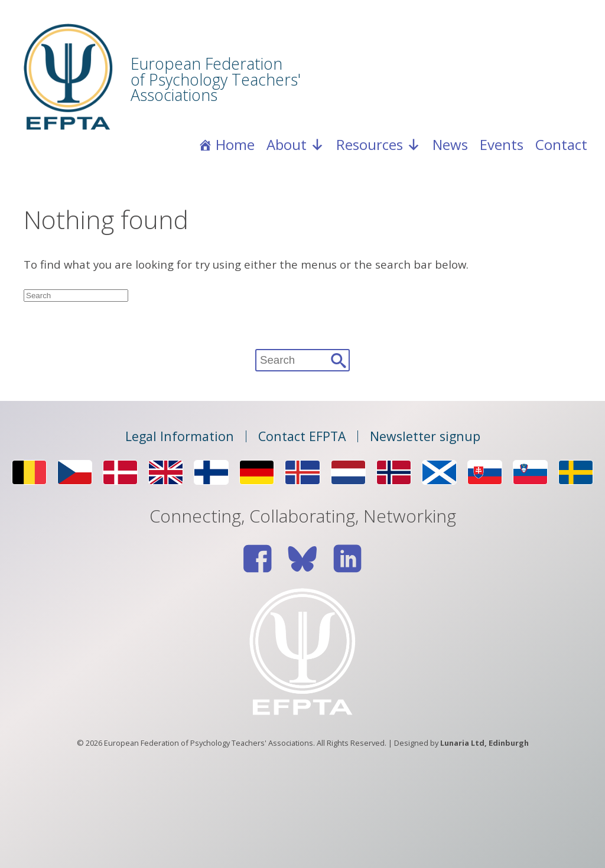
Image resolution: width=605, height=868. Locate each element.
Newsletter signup (425, 436)
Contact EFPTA (302, 436)
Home (235, 144)
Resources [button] (378, 145)
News (450, 144)
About (295, 145)
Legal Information (180, 436)
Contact (561, 144)
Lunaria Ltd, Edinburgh (484, 743)
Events (502, 144)
